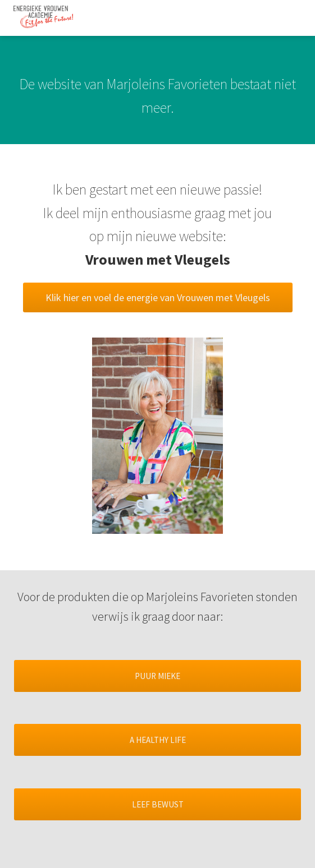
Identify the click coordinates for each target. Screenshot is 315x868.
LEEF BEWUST (158, 804)
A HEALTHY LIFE (158, 740)
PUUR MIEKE (157, 676)
